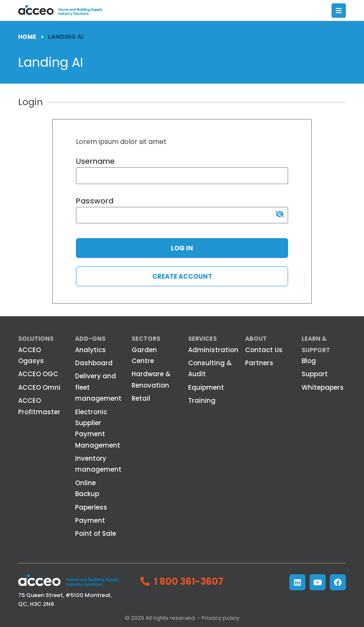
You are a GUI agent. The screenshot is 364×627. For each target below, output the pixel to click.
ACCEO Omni (39, 387)
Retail (141, 398)
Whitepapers (323, 387)
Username (95, 161)
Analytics (90, 350)
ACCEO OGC (38, 374)
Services (202, 339)
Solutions (36, 339)
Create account (182, 276)
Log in (182, 248)
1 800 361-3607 (189, 582)
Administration (213, 350)
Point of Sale (96, 533)
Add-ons (90, 339)
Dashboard (94, 363)
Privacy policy (220, 618)
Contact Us (264, 350)
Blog (309, 361)
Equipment (206, 387)
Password (95, 201)
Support (315, 374)
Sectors (146, 339)
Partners (259, 363)
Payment (90, 520)
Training (202, 400)
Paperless (91, 507)
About (256, 339)
